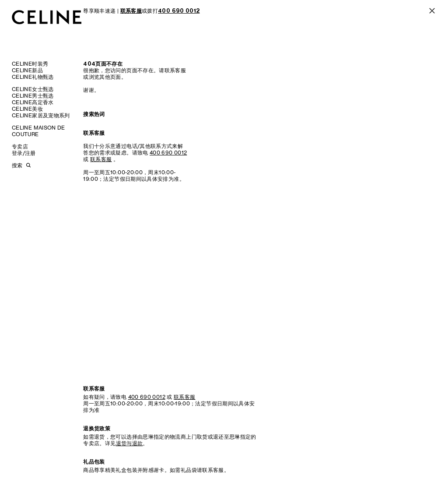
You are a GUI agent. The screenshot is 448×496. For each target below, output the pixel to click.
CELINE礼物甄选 (33, 77)
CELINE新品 (27, 70)
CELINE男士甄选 (33, 96)
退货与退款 (129, 443)
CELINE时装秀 (30, 64)
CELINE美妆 (27, 109)
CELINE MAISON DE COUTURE (38, 131)
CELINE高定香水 (33, 102)
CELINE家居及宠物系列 (41, 115)
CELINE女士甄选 (33, 89)
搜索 (17, 165)
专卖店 (20, 146)
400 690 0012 (168, 153)
